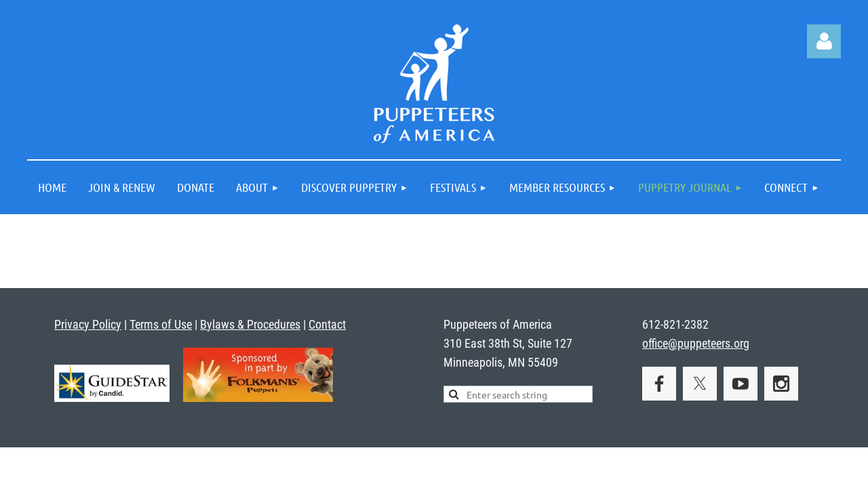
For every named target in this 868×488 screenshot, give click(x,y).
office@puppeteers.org (696, 343)
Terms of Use (161, 324)
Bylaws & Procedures (250, 324)
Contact (327, 324)
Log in (824, 41)
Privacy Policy (88, 324)
